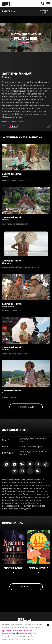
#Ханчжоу (7, 354)
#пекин (5, 397)
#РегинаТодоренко (27, 267)
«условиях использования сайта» (19, 630)
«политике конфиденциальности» (19, 633)
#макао (15, 311)
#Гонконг (6, 311)
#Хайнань (6, 122)
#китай (13, 397)
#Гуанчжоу (7, 224)
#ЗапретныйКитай (20, 122)
